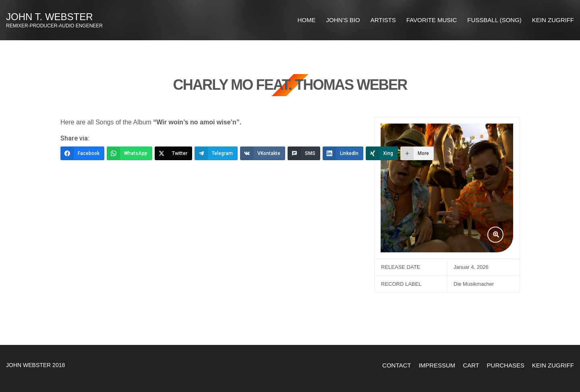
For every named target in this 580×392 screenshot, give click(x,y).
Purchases (506, 365)
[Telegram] (216, 153)
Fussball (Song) (494, 20)
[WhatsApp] (129, 153)
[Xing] (382, 153)
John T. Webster (50, 17)
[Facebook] (82, 153)
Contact (397, 365)
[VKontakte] (263, 153)
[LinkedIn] (343, 153)
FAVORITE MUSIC (432, 20)
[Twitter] (173, 153)
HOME (307, 20)
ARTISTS (383, 20)
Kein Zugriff (553, 20)
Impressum (437, 365)
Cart (471, 365)
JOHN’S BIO (343, 20)
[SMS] (304, 153)
